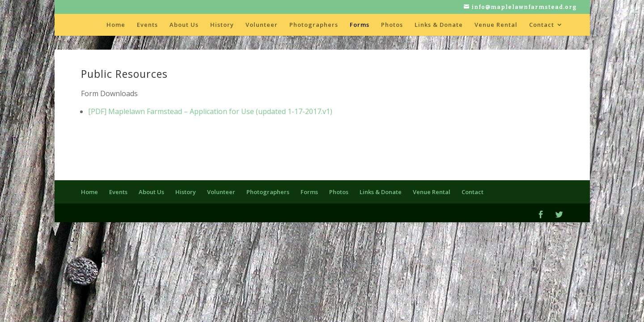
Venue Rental (496, 25)
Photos (392, 25)
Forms (360, 25)
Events (147, 25)
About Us (184, 25)
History (222, 25)
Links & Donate (439, 25)
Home (116, 25)
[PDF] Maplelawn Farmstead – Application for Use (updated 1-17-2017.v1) (210, 111)
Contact (542, 25)
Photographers (314, 25)
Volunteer (262, 25)
